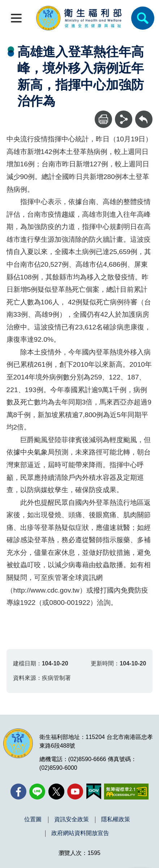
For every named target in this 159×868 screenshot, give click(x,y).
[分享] (124, 119)
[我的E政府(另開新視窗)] (94, 792)
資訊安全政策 (72, 819)
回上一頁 (144, 114)
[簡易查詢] (143, 18)
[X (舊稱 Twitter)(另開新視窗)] (56, 792)
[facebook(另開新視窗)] (18, 792)
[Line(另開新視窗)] (37, 792)
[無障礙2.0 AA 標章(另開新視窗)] (126, 792)
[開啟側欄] (16, 18)
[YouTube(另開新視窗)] (75, 792)
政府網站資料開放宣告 (80, 833)
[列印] (103, 119)
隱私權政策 (116, 819)
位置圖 (33, 819)
